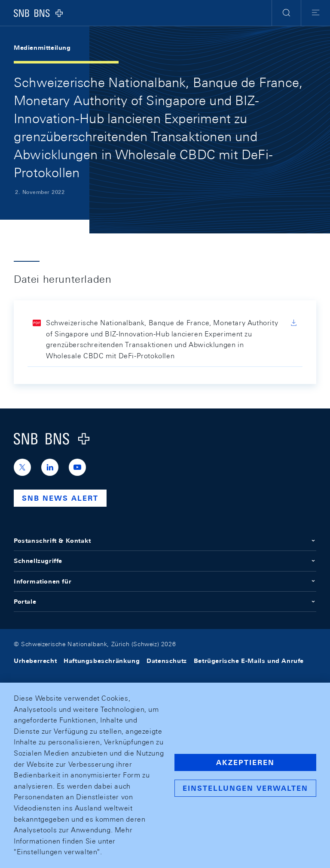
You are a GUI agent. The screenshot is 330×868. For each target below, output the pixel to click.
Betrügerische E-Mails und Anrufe (249, 661)
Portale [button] (165, 602)
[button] (286, 13)
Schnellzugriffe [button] (165, 561)
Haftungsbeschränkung (102, 661)
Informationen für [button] (165, 581)
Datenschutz (167, 661)
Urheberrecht (35, 661)
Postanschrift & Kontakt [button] (165, 541)
